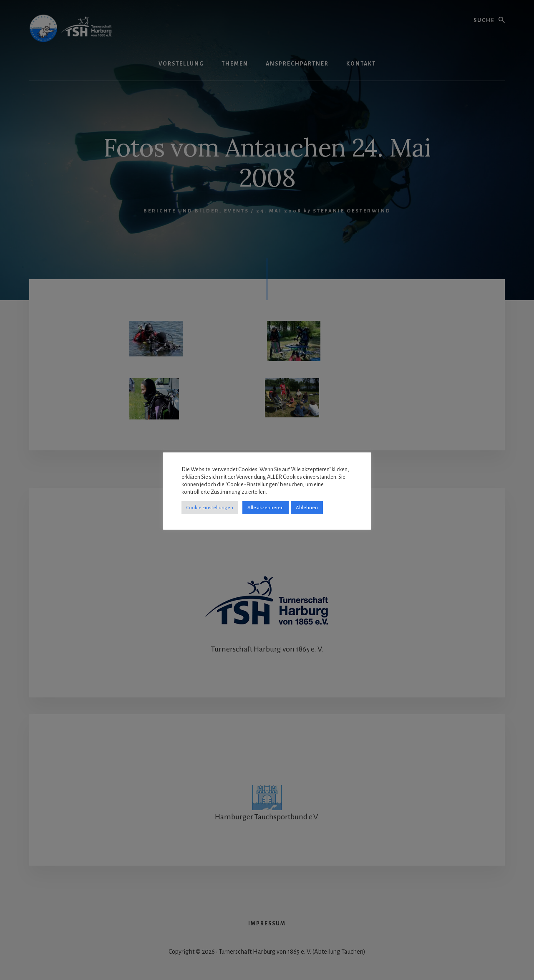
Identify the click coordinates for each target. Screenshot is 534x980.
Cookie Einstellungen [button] (210, 508)
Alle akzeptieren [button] (266, 508)
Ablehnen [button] (307, 508)
